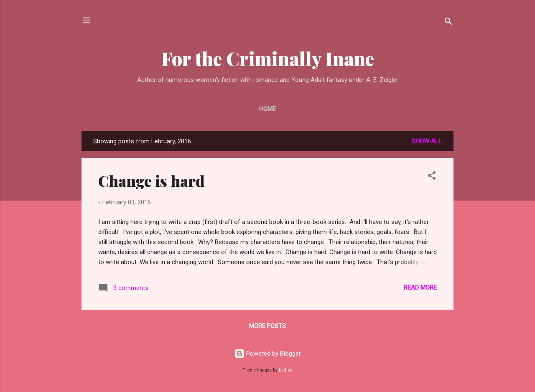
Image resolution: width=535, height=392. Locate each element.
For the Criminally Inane (268, 58)
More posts (267, 326)
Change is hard (152, 181)
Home (267, 109)
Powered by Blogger (268, 354)
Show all (427, 141)
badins (286, 370)
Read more (420, 288)
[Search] (448, 23)
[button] (432, 177)
